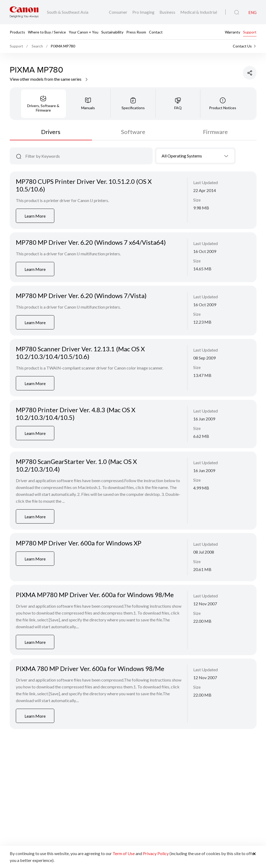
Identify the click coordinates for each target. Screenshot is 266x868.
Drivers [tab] (51, 132)
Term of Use (124, 853)
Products (17, 32)
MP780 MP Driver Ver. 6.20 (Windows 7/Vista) (81, 296)
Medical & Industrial (199, 12)
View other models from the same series (49, 79)
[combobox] (195, 156)
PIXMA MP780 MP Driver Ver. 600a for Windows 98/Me (95, 595)
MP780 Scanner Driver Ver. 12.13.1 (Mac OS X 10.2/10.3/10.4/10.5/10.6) (80, 353)
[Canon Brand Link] (24, 12)
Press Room (136, 32)
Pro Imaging (144, 12)
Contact (156, 32)
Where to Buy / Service (47, 32)
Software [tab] (133, 132)
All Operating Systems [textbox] (182, 156)
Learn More (35, 216)
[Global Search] (237, 12)
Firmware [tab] (215, 132)
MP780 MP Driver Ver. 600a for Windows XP (79, 543)
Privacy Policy (156, 853)
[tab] (43, 104)
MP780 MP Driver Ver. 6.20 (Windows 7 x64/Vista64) (91, 242)
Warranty (233, 32)
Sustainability (112, 32)
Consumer (119, 12)
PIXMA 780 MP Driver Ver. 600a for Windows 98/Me (90, 668)
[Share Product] (250, 73)
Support (250, 32)
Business (168, 12)
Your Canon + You (84, 32)
